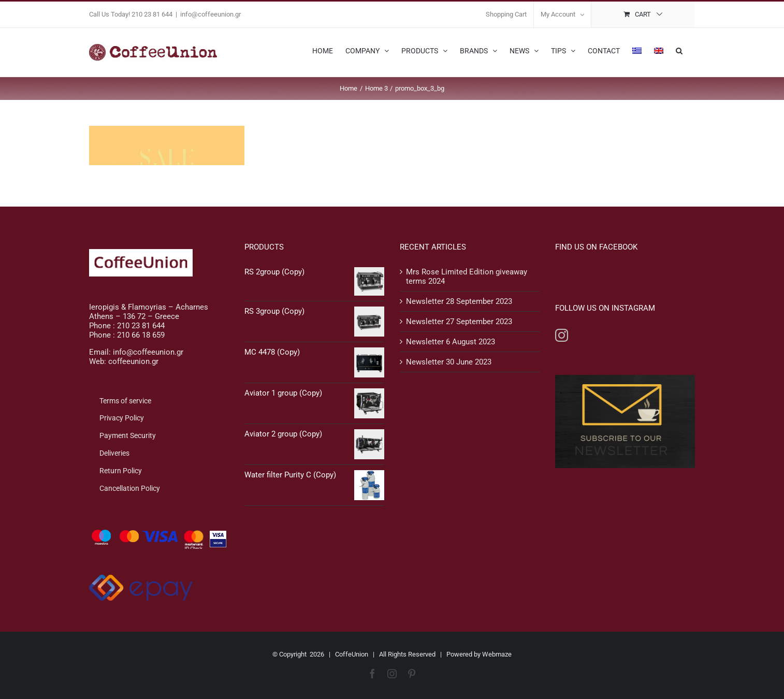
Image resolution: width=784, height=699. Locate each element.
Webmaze (497, 654)
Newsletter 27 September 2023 (459, 322)
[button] (679, 50)
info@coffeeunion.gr (210, 14)
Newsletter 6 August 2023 (451, 342)
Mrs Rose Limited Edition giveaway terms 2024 (467, 276)
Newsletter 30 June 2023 (449, 362)
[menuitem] (637, 50)
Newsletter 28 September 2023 (459, 301)
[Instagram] (562, 335)
